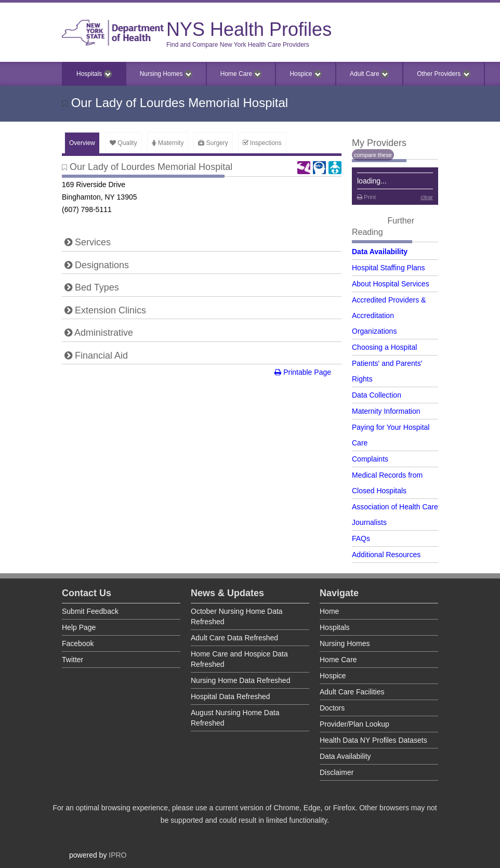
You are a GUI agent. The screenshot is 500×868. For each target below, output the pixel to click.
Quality (123, 143)
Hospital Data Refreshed (231, 696)
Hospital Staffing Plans (389, 268)
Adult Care (369, 74)
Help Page (79, 627)
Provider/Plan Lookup (354, 724)
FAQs (361, 538)
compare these (373, 155)
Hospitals (94, 74)
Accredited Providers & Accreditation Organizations (389, 315)
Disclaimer (337, 772)
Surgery (213, 143)
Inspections (262, 143)
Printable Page (303, 372)
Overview (82, 143)
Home (329, 611)
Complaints (370, 459)
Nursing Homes (166, 74)
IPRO (117, 855)
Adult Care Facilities (352, 692)
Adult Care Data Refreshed (234, 638)
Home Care (241, 74)
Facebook (78, 643)
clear (427, 197)
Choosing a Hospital (384, 347)
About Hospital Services (391, 284)
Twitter (73, 660)
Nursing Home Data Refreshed (240, 680)
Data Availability (380, 252)
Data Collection (377, 395)
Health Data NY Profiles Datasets (373, 740)
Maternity (168, 143)
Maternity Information (386, 411)
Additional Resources (386, 555)
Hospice (306, 74)
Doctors (332, 708)
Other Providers (443, 74)
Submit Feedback (90, 611)
